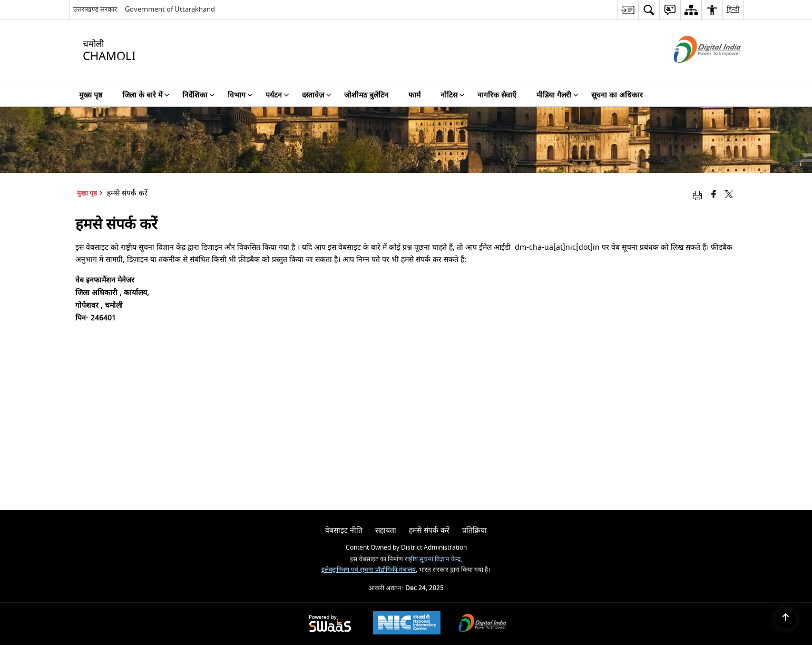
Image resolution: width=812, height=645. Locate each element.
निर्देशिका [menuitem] (199, 95)
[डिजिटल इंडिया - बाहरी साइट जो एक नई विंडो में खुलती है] (694, 72)
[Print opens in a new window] (697, 195)
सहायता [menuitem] (386, 530)
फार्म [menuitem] (414, 95)
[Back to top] (786, 619)
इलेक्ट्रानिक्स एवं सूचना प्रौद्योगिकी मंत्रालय (369, 570)
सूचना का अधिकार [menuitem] (617, 95)
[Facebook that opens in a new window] (714, 195)
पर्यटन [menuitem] (277, 95)
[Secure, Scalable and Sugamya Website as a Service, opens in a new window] (330, 624)
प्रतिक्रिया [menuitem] (475, 530)
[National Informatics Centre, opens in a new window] (407, 624)
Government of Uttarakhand (170, 9)
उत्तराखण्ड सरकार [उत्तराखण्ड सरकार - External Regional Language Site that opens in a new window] (95, 9)
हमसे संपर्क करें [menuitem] (429, 530)
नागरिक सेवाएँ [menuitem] (497, 95)
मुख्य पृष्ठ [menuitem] (91, 95)
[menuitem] (628, 10)
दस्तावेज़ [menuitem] (317, 95)
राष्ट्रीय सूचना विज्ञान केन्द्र (433, 559)
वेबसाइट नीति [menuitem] (344, 530)
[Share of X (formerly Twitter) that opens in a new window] (729, 195)
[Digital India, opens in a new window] (483, 624)
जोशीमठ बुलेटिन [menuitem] (366, 95)
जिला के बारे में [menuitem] (146, 95)
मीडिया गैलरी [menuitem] (557, 95)
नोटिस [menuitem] (453, 95)
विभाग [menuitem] (240, 95)
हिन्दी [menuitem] (733, 9)
